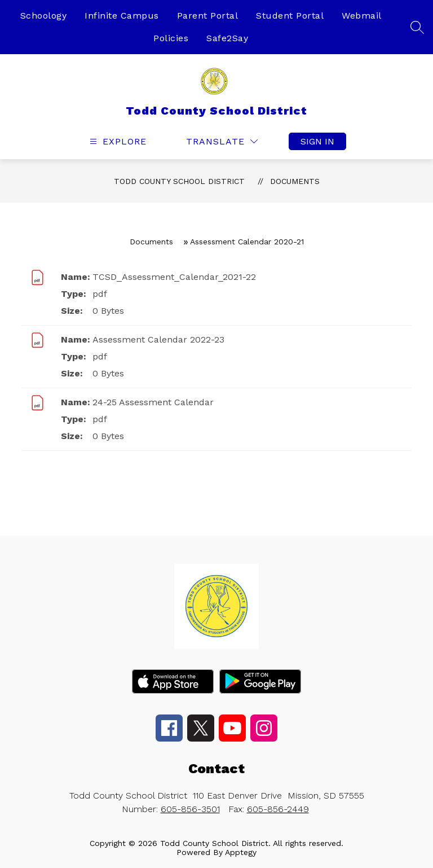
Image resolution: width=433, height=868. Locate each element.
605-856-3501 (190, 809)
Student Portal (290, 16)
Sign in (317, 141)
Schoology (44, 16)
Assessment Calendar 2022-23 (158, 339)
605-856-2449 (278, 809)
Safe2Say (227, 38)
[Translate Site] (222, 141)
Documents (295, 181)
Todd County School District (179, 181)
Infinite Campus (122, 16)
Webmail (362, 16)
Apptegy (241, 852)
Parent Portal (208, 16)
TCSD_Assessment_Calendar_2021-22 (174, 277)
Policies (171, 38)
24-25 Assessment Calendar (153, 402)
